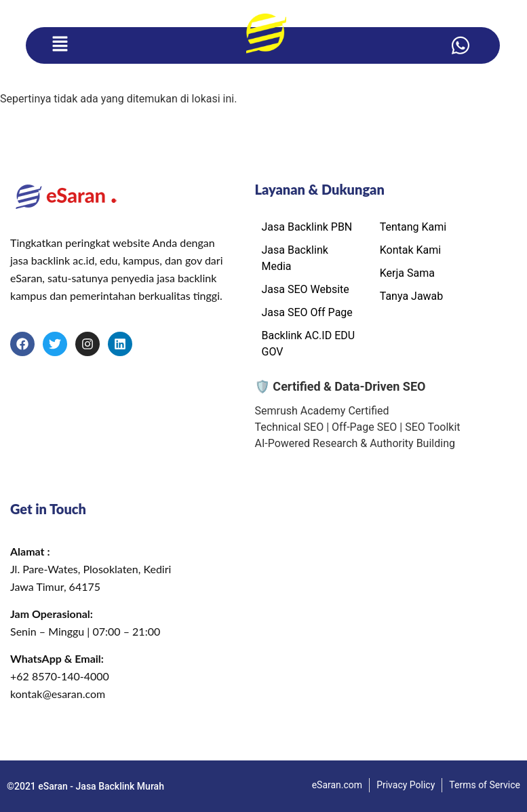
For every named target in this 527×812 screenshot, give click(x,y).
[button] (60, 45)
